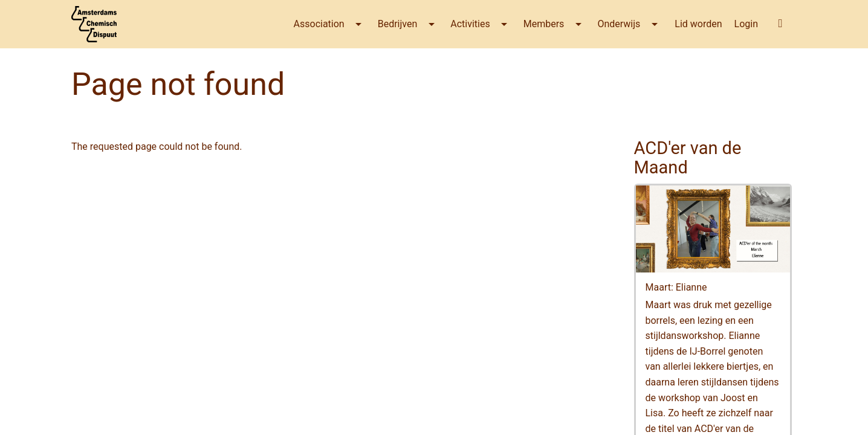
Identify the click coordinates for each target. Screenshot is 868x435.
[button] (780, 23)
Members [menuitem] (544, 24)
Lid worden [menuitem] (698, 24)
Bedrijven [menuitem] (398, 24)
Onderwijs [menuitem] (619, 24)
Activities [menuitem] (470, 24)
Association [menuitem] (319, 24)
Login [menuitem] (746, 24)
